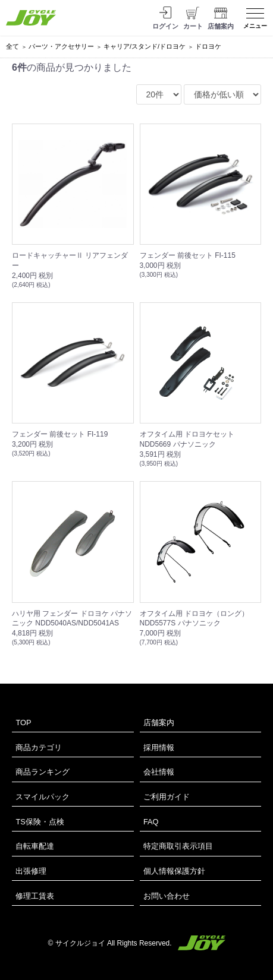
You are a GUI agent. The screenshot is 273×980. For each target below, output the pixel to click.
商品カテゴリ (39, 747)
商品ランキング (43, 772)
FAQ (151, 822)
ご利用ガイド (167, 797)
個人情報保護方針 (174, 871)
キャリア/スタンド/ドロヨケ (145, 46)
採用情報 (159, 747)
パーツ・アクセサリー (61, 46)
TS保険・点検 (40, 822)
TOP (23, 723)
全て (12, 46)
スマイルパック (43, 797)
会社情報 (159, 772)
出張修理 (31, 871)
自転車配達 (35, 846)
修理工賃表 (35, 896)
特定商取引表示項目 (178, 846)
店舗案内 (159, 723)
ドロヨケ (208, 46)
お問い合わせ (167, 896)
